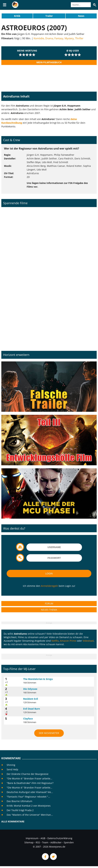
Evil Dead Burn (32, 709)
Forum (49, 603)
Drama (49, 38)
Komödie (39, 38)
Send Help (12, 769)
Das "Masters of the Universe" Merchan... (30, 815)
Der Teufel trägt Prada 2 (20, 810)
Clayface (28, 719)
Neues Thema (49, 610)
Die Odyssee (30, 689)
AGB (43, 838)
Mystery (69, 38)
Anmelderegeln (50, 586)
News (81, 16)
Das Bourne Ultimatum (19, 801)
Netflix (55, 641)
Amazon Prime (68, 641)
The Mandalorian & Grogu (38, 679)
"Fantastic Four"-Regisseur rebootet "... (28, 797)
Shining (11, 765)
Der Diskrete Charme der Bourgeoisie (28, 774)
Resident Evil (31, 699)
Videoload (88, 641)
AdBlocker (56, 842)
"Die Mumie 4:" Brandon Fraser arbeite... (29, 788)
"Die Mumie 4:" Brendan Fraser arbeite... (29, 778)
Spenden (69, 842)
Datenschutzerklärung (60, 838)
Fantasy (59, 38)
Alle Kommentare (13, 821)
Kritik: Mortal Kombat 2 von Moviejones (29, 806)
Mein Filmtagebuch (49, 62)
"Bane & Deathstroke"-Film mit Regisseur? (30, 783)
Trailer (49, 16)
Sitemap (29, 842)
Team (45, 842)
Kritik (17, 16)
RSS (38, 842)
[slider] (27, 55)
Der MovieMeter (49, 733)
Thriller (79, 38)
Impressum (32, 838)
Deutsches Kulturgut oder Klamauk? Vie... (30, 792)
